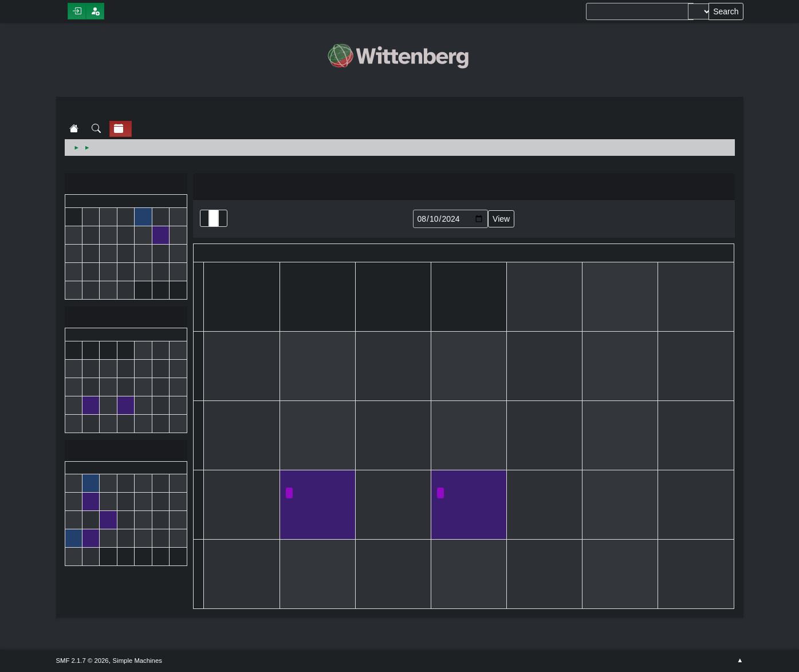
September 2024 (126, 452)
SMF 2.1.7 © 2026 (82, 661)
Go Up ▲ (740, 661)
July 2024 (126, 185)
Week (223, 218)
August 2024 (126, 318)
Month (214, 218)
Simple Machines (137, 661)
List (204, 218)
